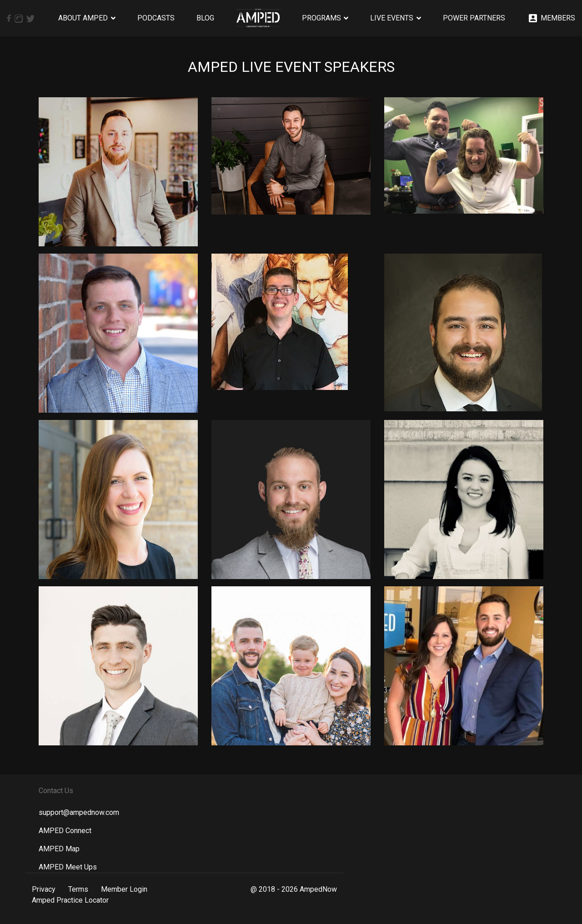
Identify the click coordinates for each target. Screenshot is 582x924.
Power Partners (474, 18)
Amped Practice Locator (70, 900)
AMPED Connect (65, 831)
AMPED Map (59, 849)
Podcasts (156, 18)
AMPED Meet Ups (68, 867)
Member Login (124, 889)
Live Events (392, 18)
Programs (321, 18)
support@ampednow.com (79, 812)
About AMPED (83, 18)
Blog (205, 18)
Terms (78, 889)
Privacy (44, 889)
